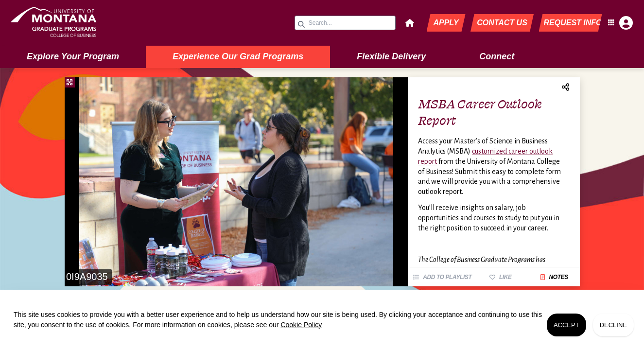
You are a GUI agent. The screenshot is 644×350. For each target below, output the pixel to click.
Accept (566, 325)
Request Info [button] (573, 23)
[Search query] (345, 23)
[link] (78, 23)
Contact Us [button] (502, 23)
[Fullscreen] (70, 82)
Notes (554, 277)
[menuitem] (73, 57)
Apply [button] (446, 23)
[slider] (236, 182)
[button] (410, 23)
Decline (613, 325)
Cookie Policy (301, 325)
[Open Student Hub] (619, 23)
